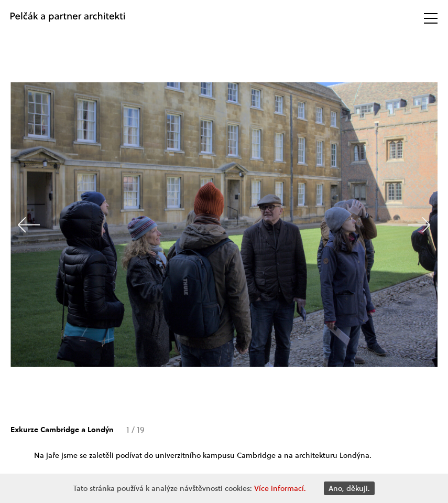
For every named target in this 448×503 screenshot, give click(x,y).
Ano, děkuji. (349, 488)
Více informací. (280, 488)
